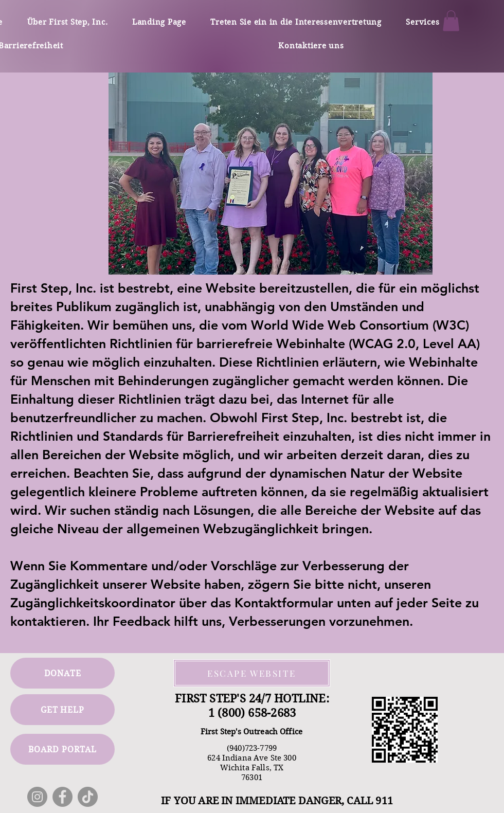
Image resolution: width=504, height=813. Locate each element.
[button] (451, 21)
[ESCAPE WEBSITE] (252, 673)
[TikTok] (88, 797)
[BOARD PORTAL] (62, 749)
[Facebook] (62, 797)
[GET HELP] (62, 710)
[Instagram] (37, 797)
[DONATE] (62, 673)
